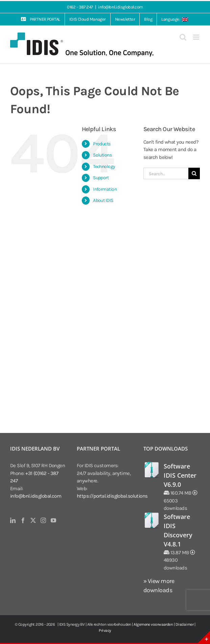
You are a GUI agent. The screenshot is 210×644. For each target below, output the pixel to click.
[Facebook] (23, 520)
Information (105, 189)
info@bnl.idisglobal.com (120, 7)
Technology (104, 167)
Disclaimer (185, 624)
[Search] (194, 173)
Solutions (102, 155)
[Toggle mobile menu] (196, 37)
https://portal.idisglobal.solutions (112, 496)
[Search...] (166, 173)
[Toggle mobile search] (183, 37)
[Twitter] (33, 520)
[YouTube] (53, 520)
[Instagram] (43, 520)
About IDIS (103, 200)
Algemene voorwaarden (153, 624)
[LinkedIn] (13, 520)
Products (102, 144)
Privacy (105, 630)
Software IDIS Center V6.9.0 (180, 475)
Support (101, 178)
